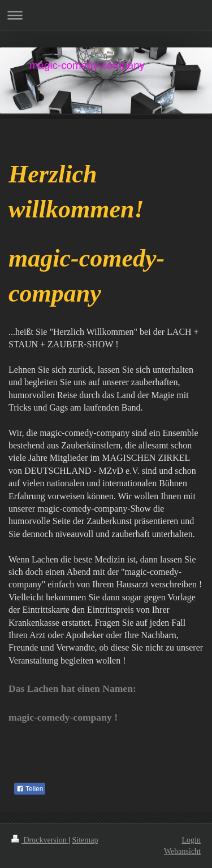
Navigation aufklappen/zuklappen (106, 15)
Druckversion (40, 840)
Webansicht (182, 851)
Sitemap (85, 840)
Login (191, 840)
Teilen (30, 789)
